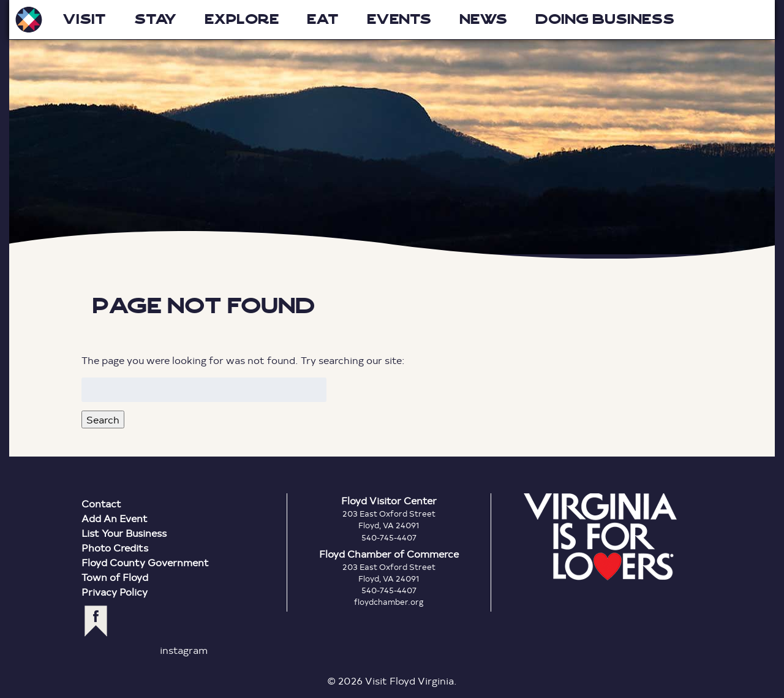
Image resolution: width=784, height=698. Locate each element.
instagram (184, 650)
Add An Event (115, 518)
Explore (242, 19)
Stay (155, 19)
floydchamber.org (389, 602)
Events (399, 19)
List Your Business (124, 533)
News (483, 19)
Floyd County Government (145, 562)
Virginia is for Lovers (600, 537)
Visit (84, 19)
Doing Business (605, 19)
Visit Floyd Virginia (29, 20)
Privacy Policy (115, 592)
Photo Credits (115, 548)
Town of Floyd (115, 577)
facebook (96, 621)
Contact (101, 503)
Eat (323, 19)
